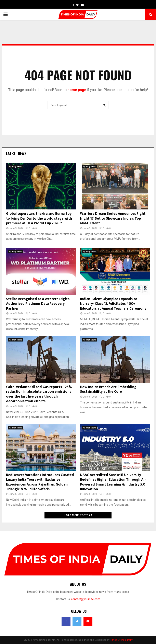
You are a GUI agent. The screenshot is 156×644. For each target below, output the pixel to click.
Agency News (16, 166)
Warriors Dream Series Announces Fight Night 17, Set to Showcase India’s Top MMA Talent (113, 218)
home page (77, 90)
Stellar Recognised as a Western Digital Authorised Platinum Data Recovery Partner (38, 304)
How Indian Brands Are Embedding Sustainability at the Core (108, 389)
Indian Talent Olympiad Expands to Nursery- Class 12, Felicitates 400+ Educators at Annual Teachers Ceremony (113, 304)
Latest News (16, 153)
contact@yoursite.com (86, 599)
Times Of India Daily (121, 640)
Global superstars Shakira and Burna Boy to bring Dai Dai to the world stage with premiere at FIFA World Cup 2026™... (39, 218)
